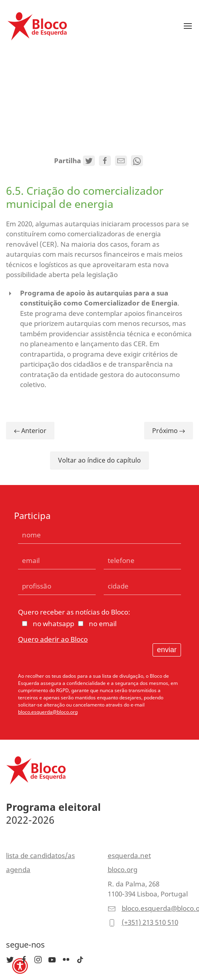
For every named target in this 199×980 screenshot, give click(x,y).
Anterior (30, 431)
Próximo (169, 431)
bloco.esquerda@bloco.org (48, 712)
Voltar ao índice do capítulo (99, 460)
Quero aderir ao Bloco (53, 639)
